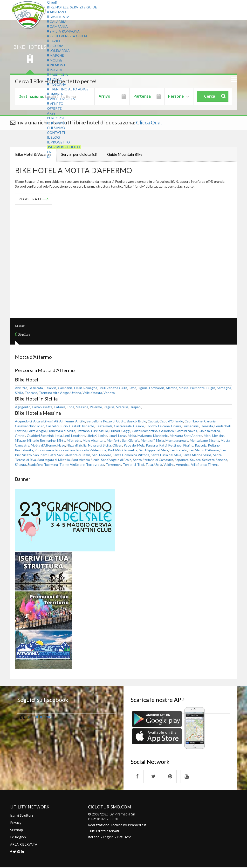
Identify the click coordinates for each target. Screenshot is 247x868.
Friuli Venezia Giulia (67, 36)
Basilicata (58, 17)
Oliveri (117, 445)
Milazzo (20, 441)
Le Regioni (18, 837)
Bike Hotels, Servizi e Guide (72, 7)
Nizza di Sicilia (77, 445)
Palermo (96, 407)
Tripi (141, 465)
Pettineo (175, 445)
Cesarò (139, 426)
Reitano (214, 445)
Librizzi (92, 436)
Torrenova (113, 465)
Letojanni (78, 436)
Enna (71, 407)
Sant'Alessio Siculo (86, 460)
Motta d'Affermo (43, 445)
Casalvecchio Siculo (30, 426)
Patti (163, 445)
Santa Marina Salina (197, 455)
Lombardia (58, 51)
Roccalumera (44, 450)
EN (49, 152)
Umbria (55, 94)
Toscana (57, 84)
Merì (207, 436)
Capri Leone (194, 421)
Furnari (115, 431)
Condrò (151, 426)
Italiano (94, 837)
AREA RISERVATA (24, 845)
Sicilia (54, 79)
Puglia (55, 70)
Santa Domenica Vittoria (131, 455)
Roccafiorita (24, 450)
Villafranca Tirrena (205, 465)
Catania (60, 407)
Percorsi (55, 118)
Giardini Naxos (186, 431)
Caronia (210, 421)
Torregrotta (95, 465)
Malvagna (145, 436)
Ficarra (176, 426)
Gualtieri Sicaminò (40, 436)
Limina (103, 436)
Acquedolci (23, 421)
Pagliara (152, 445)
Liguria (55, 46)
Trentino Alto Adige (68, 89)
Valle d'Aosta (61, 99)
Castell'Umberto (82, 426)
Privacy (16, 823)
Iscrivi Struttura (22, 816)
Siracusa (122, 407)
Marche (55, 55)
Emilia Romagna (63, 31)
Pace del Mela (134, 445)
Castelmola (104, 426)
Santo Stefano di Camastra (153, 460)
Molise (55, 60)
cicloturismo (40, 717)
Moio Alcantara (94, 441)
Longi (122, 436)
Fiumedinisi (191, 426)
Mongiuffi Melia (152, 441)
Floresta (207, 426)
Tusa (149, 465)
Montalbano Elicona (205, 441)
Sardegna (58, 75)
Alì (56, 421)
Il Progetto (58, 142)
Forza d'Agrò (37, 431)
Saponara (182, 460)
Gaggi (126, 431)
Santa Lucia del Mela (166, 455)
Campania (57, 26)
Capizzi (153, 421)
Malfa (132, 436)
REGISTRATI (30, 199)
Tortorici (129, 465)
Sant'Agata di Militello (54, 460)
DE (49, 157)
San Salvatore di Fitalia (74, 455)
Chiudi (52, 2)
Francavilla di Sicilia (61, 431)
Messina (82, 407)
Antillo (80, 421)
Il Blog (53, 137)
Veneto (55, 104)
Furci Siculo (100, 431)
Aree (51, 113)
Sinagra (21, 465)
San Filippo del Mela (154, 450)
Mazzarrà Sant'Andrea (186, 436)
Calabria (57, 22)
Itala (59, 436)
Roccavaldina (65, 450)
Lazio (54, 41)
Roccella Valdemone (91, 450)
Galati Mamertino (145, 431)
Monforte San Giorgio (123, 441)
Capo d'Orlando (171, 421)
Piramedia (136, 825)
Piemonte (57, 65)
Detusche (124, 837)
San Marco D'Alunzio (204, 450)
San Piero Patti (45, 455)
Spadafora (35, 465)
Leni (67, 436)
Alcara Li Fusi (43, 421)
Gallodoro (167, 431)
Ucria (158, 465)
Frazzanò (83, 431)
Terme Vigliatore (72, 465)
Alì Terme (67, 421)
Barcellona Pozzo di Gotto (106, 421)
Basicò (132, 421)
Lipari (113, 436)
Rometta (131, 450)
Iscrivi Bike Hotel (64, 147)
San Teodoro (102, 455)
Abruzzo (57, 12)
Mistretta (74, 441)
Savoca (195, 460)
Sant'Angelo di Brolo (116, 460)
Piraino (188, 445)
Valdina (169, 465)
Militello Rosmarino (41, 441)
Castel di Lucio (57, 426)
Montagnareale (177, 441)
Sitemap (17, 830)
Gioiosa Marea (209, 431)
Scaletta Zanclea (215, 460)
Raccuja (201, 445)
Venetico (183, 465)
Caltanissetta (42, 407)
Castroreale (123, 426)
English (108, 837)
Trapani (136, 407)
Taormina (51, 465)
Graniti (20, 436)
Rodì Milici (115, 450)
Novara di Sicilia (99, 445)
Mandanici (161, 436)
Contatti (56, 132)
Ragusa (109, 407)
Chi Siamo (56, 123)
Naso (61, 445)
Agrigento (23, 407)
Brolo (142, 421)
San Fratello (178, 450)
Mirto (61, 441)
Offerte (54, 108)
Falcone (164, 426)
